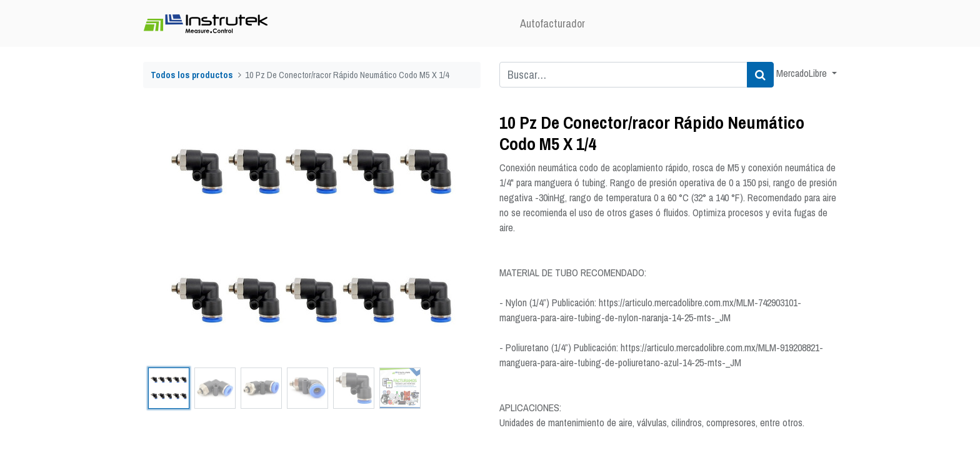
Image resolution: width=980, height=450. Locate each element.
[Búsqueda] (760, 75)
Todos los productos (192, 75)
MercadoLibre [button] (803, 73)
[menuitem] (552, 23)
